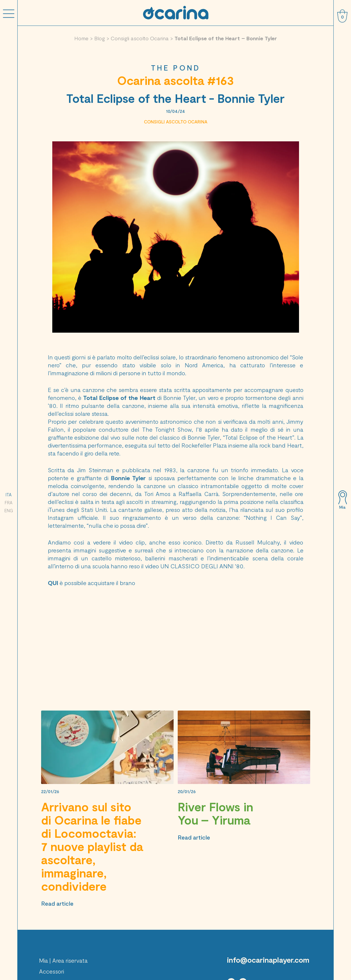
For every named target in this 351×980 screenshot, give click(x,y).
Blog (100, 38)
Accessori (52, 971)
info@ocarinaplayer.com (268, 960)
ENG (9, 510)
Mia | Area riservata (63, 960)
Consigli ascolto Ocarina (140, 38)
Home (81, 38)
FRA (9, 502)
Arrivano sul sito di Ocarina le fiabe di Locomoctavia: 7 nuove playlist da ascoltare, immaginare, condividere (92, 846)
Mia (342, 507)
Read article (57, 903)
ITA (9, 495)
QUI (53, 583)
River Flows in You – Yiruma (215, 813)
